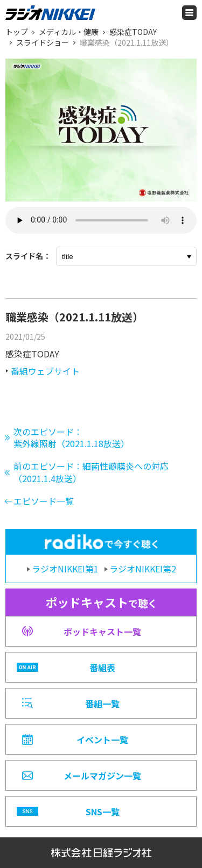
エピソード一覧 (44, 501)
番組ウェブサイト (45, 371)
